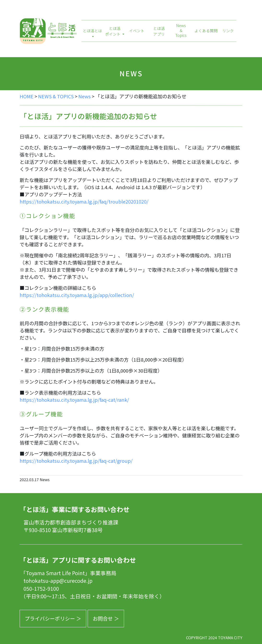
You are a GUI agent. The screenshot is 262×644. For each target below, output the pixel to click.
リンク (228, 31)
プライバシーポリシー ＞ (53, 618)
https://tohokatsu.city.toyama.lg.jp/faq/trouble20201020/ (84, 201)
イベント (137, 31)
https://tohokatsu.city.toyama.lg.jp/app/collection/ (77, 295)
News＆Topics (181, 31)
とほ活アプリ (159, 31)
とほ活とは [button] (92, 31)
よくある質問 (206, 31)
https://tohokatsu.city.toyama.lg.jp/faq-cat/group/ (76, 461)
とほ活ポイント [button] (113, 31)
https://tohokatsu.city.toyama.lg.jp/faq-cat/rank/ (74, 400)
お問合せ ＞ (106, 618)
